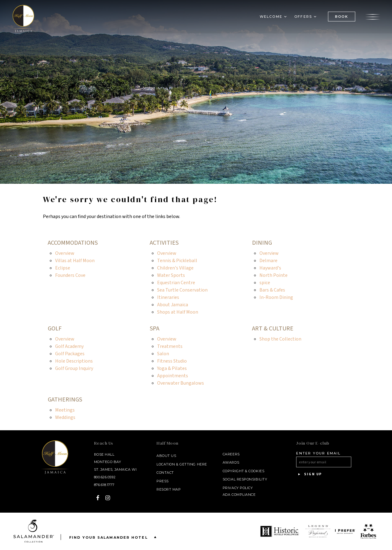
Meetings (65, 410)
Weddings (65, 417)
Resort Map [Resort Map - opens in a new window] (169, 489)
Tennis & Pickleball (177, 261)
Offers (303, 17)
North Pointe (273, 275)
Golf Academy (69, 346)
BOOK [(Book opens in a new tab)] (342, 17)
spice (265, 283)
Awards (231, 462)
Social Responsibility (245, 479)
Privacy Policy (238, 488)
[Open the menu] (373, 17)
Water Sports (171, 275)
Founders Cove (70, 275)
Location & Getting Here (182, 464)
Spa (155, 329)
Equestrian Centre (176, 283)
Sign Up (309, 474)
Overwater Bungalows (181, 383)
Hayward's (270, 268)
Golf (55, 329)
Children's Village (175, 268)
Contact (165, 473)
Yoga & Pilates (172, 368)
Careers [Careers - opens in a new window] (231, 454)
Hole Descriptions (74, 361)
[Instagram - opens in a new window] (108, 498)
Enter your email (318, 453)
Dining (262, 243)
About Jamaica (173, 305)
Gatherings (65, 400)
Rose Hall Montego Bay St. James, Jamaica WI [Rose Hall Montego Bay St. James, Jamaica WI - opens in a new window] (115, 462)
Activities (164, 243)
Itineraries (168, 297)
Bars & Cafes (272, 290)
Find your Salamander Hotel (114, 537)
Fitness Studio (172, 361)
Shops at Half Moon (178, 312)
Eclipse (63, 268)
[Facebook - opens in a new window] (98, 498)
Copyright (233, 471)
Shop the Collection (280, 339)
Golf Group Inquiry (74, 368)
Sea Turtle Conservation (182, 290)
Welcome (271, 17)
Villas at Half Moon (75, 261)
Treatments (170, 346)
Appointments (173, 376)
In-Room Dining (276, 297)
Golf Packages (70, 354)
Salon (163, 354)
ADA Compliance (239, 495)
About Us (166, 456)
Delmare (268, 261)
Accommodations (73, 243)
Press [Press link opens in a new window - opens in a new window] (163, 481)
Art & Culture (273, 329)
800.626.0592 (105, 477)
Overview (65, 253)
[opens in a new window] (281, 531)
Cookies (256, 471)
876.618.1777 (104, 485)
